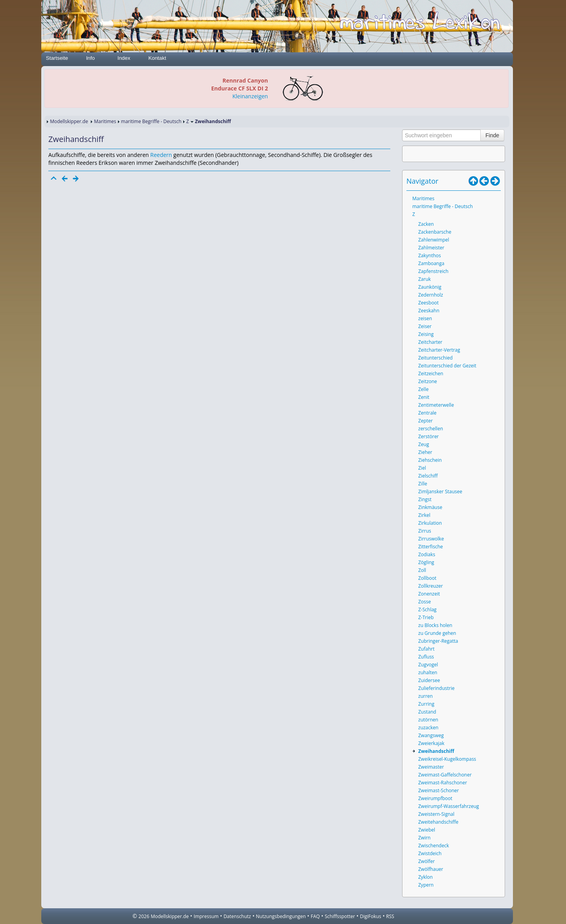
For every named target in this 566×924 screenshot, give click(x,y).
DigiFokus (371, 916)
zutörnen (428, 720)
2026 (144, 916)
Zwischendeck (434, 846)
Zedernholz (431, 295)
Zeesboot (428, 303)
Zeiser (425, 326)
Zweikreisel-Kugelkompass (447, 759)
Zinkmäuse (430, 507)
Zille (423, 484)
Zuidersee (429, 680)
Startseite (57, 58)
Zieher (425, 452)
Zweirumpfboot (435, 798)
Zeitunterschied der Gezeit (447, 366)
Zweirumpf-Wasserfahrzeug (449, 806)
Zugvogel (428, 665)
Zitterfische (431, 547)
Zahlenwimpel (434, 240)
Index (124, 58)
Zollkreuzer (431, 586)
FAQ (315, 916)
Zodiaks (427, 554)
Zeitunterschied (436, 358)
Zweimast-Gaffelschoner (445, 775)
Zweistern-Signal (436, 814)
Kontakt (157, 58)
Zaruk (424, 279)
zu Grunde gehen (437, 633)
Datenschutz (237, 916)
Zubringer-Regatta (438, 641)
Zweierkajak (431, 743)
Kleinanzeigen (250, 96)
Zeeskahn (429, 311)
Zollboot (427, 578)
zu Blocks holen (435, 625)
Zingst (425, 499)
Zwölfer (426, 861)
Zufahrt (426, 649)
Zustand (427, 712)
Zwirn (424, 838)
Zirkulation (430, 523)
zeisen (425, 318)
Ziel (422, 468)
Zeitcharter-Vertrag (439, 350)
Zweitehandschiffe (438, 822)
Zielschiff (428, 476)
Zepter (425, 421)
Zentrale (427, 413)
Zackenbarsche (435, 232)
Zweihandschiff (436, 751)
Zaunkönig (430, 287)
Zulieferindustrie (436, 688)
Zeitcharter (430, 342)
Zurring (426, 704)
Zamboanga (431, 263)
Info (90, 58)
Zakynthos (430, 255)
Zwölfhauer (431, 869)
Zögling (426, 562)
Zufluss (426, 657)
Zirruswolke (431, 539)
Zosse (424, 602)
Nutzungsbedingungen (281, 916)
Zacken (426, 224)
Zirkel (424, 515)
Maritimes (105, 121)
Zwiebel (427, 830)
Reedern (161, 155)
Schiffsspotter (340, 916)
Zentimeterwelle (436, 405)
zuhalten (428, 672)
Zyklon (425, 877)
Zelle (423, 389)
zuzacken (428, 728)
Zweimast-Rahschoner (443, 783)
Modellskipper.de (69, 121)
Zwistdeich (430, 853)
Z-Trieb (426, 617)
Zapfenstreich (433, 271)
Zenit (424, 397)
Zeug (424, 444)
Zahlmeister (431, 248)
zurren (425, 696)
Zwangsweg (431, 735)
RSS (390, 916)
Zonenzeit (429, 594)
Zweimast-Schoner (438, 790)
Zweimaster (431, 767)
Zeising (426, 334)
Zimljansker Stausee (440, 492)
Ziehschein (430, 460)
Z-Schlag (427, 610)
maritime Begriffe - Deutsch (151, 121)
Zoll (422, 570)
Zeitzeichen (431, 373)
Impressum (206, 916)
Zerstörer (428, 436)
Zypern (426, 885)
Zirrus (425, 531)
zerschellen (431, 429)
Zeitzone (428, 381)
